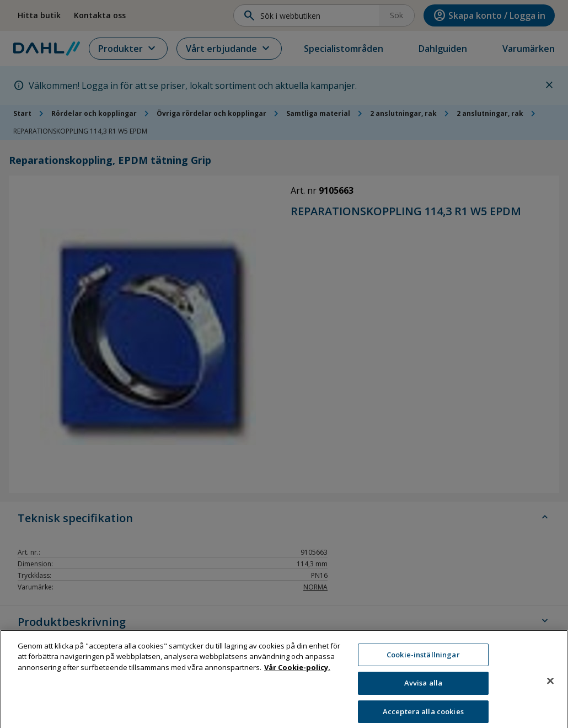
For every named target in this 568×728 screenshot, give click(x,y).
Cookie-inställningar (423, 665)
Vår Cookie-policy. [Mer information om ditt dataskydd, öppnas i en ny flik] (297, 677)
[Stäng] (550, 690)
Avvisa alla (423, 693)
